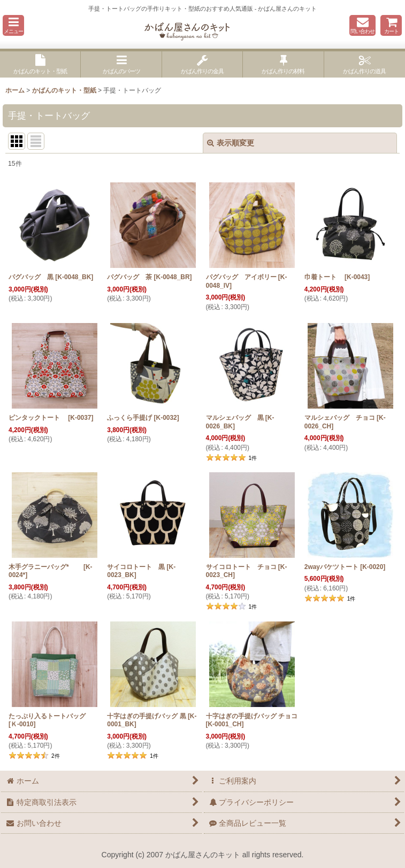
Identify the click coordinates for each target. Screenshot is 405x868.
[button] (13, 25)
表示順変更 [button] (231, 143)
